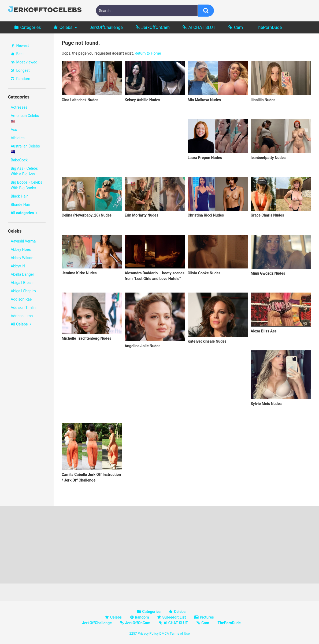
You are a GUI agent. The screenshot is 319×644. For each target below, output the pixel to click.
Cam (238, 27)
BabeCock (19, 160)
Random (21, 79)
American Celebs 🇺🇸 (25, 118)
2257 (133, 633)
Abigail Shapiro (23, 291)
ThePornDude (269, 27)
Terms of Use (180, 633)
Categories (30, 27)
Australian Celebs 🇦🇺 (25, 149)
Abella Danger (22, 274)
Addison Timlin (23, 308)
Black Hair (19, 196)
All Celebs (21, 324)
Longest (20, 70)
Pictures (207, 617)
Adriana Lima (22, 316)
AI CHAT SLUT (202, 27)
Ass (14, 130)
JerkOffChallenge (106, 27)
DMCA (164, 633)
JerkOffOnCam (155, 27)
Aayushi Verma (23, 241)
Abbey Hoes (21, 249)
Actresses (19, 107)
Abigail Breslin (23, 283)
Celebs (66, 27)
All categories (24, 213)
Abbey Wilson (22, 258)
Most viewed (24, 62)
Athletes (18, 138)
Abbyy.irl (18, 266)
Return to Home (148, 53)
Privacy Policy (148, 633)
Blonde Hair (20, 204)
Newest (20, 46)
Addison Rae (21, 299)
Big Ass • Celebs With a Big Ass (24, 171)
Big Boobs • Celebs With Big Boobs (26, 185)
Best (17, 54)
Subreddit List (174, 617)
